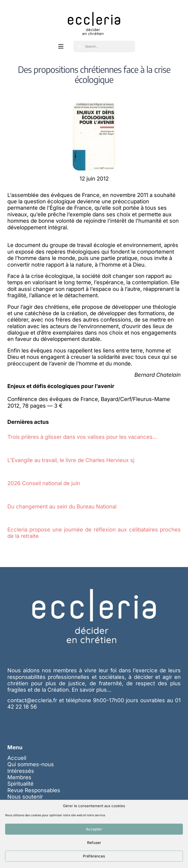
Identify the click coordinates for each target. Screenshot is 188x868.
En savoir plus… (92, 690)
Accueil (17, 758)
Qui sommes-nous (31, 764)
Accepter (94, 829)
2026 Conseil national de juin (44, 483)
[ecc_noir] (94, 8)
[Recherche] (79, 46)
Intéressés (21, 771)
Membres (19, 777)
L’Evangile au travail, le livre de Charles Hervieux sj (71, 460)
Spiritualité (20, 784)
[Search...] (104, 46)
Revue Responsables (34, 790)
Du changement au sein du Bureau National (62, 506)
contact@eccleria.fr (33, 700)
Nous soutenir (25, 797)
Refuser (94, 843)
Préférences (94, 856)
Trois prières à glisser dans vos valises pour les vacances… (82, 437)
